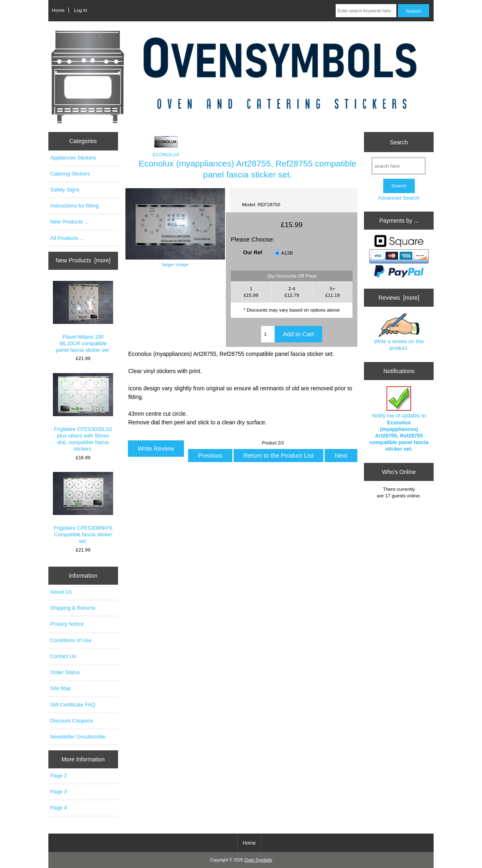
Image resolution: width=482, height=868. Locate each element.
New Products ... (70, 222)
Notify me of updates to (399, 419)
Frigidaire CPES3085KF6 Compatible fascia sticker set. (83, 508)
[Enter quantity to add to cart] (268, 334)
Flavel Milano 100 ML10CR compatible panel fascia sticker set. (83, 317)
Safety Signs (65, 190)
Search (399, 142)
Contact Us (63, 656)
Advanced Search (399, 198)
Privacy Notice (67, 624)
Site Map (61, 688)
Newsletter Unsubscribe (78, 737)
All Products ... (67, 238)
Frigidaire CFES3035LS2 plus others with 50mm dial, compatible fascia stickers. (83, 413)
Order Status (65, 672)
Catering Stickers (70, 174)
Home (58, 10)
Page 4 (59, 808)
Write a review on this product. (399, 332)
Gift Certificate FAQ (73, 705)
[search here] (399, 166)
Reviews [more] (399, 298)
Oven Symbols (258, 860)
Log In (81, 10)
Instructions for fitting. (75, 206)
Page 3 (59, 792)
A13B (287, 253)
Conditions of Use (71, 640)
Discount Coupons (72, 721)
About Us (61, 592)
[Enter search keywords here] (366, 11)
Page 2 (59, 776)
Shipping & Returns (73, 608)
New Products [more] (83, 260)
